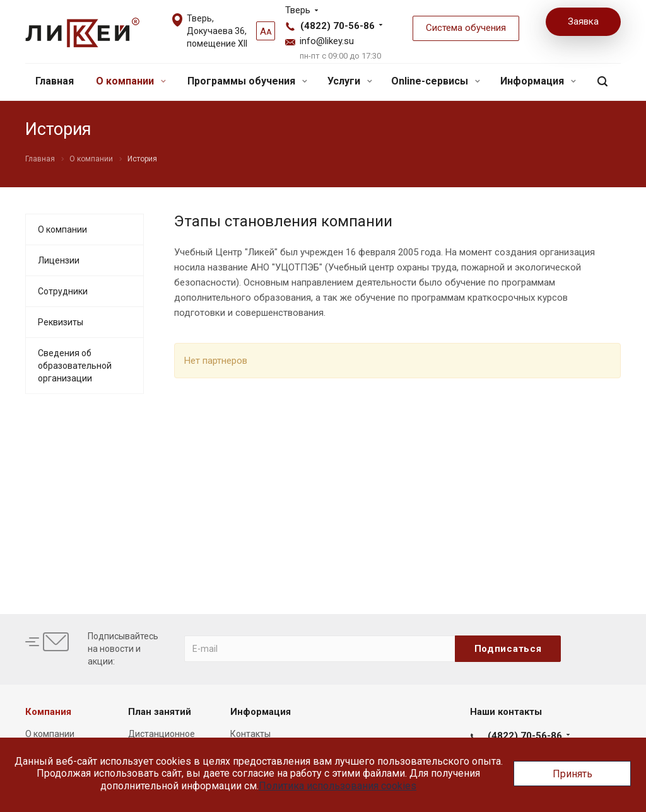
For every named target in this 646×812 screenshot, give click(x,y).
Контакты (250, 734)
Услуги (350, 81)
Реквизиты (61, 322)
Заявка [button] (583, 21)
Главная (55, 81)
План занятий (160, 712)
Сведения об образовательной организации (75, 366)
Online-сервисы (436, 81)
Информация (538, 81)
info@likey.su (327, 41)
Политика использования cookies (338, 786)
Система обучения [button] (466, 28)
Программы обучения (247, 81)
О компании (131, 81)
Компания (48, 712)
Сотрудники (63, 291)
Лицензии (59, 260)
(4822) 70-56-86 (338, 26)
